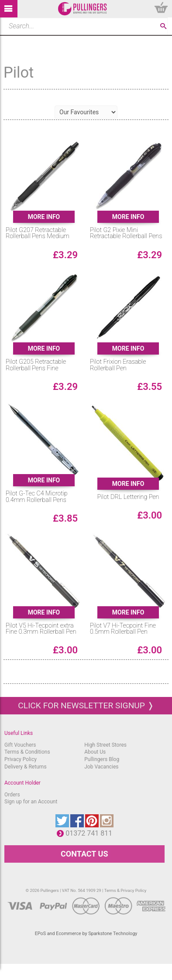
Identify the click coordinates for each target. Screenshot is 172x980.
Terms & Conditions (27, 752)
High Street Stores (105, 745)
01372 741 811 (91, 833)
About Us (95, 752)
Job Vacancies (101, 767)
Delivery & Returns (26, 767)
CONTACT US (84, 854)
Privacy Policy (21, 759)
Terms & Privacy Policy (126, 890)
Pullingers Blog (102, 759)
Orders (12, 795)
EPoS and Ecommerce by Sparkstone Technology (86, 934)
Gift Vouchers (20, 745)
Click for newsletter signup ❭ (86, 705)
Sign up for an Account (31, 802)
